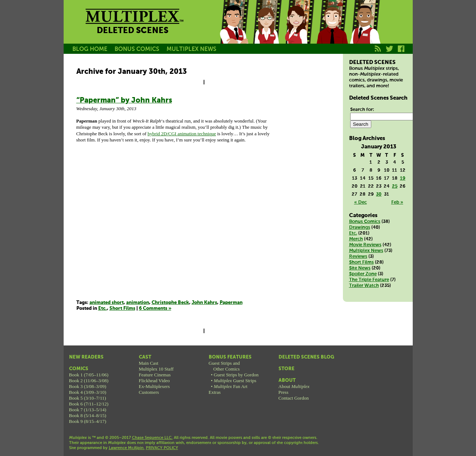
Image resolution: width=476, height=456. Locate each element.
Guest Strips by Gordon (236, 375)
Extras (215, 392)
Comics (79, 369)
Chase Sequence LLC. (152, 438)
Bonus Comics (365, 222)
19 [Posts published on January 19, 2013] (403, 178)
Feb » (397, 202)
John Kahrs (204, 303)
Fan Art (231, 386)
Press (283, 392)
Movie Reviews (365, 245)
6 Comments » (155, 309)
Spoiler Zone (363, 274)
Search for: (362, 110)
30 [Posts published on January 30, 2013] (379, 194)
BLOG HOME (90, 49)
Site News (360, 268)
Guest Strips (235, 381)
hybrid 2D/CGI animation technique (182, 134)
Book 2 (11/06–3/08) (89, 381)
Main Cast (149, 363)
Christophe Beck (170, 303)
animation (138, 303)
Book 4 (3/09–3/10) (88, 392)
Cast (145, 357)
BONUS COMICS (137, 49)
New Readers (86, 357)
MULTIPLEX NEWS (191, 49)
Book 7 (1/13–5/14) (88, 410)
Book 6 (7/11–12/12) (89, 404)
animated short (107, 303)
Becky (267, 30)
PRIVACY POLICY (162, 448)
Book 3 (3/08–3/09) (88, 386)
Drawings (360, 227)
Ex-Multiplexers (154, 386)
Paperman (231, 303)
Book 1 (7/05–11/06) (89, 375)
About (287, 381)
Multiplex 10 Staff (156, 369)
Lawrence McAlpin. (127, 448)
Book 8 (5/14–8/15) (88, 415)
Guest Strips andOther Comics (224, 366)
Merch (356, 239)
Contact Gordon (294, 398)
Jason (234, 30)
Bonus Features (230, 357)
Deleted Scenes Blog (306, 357)
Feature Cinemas (155, 375)
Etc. (103, 309)
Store (287, 369)
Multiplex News (366, 251)
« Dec (361, 202)
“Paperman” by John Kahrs (124, 101)
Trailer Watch (364, 286)
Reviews (358, 257)
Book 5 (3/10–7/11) (88, 398)
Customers (149, 392)
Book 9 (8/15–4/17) (88, 421)
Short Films (122, 309)
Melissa (299, 30)
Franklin (365, 30)
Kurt (332, 30)
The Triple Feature (369, 280)
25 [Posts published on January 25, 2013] (395, 186)
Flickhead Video (154, 381)
